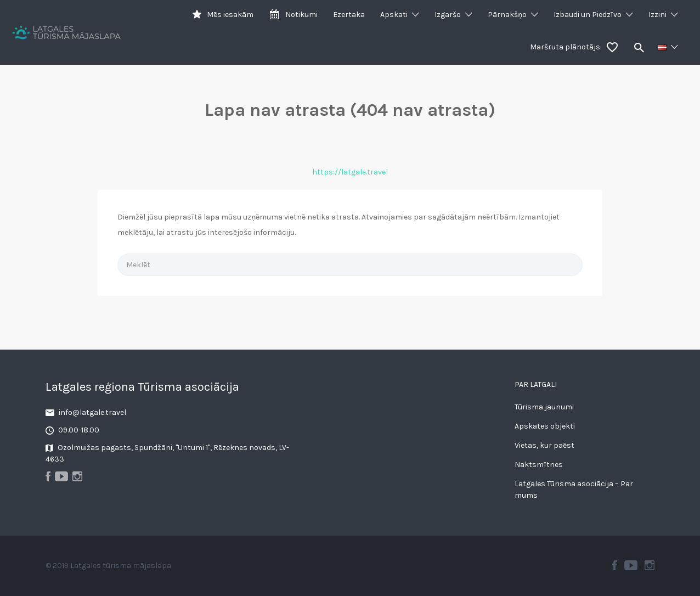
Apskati (394, 15)
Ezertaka (349, 15)
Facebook (615, 565)
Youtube (631, 565)
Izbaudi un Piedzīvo (588, 15)
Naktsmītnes (539, 465)
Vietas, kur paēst (544, 445)
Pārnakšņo (507, 15)
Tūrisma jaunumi (544, 407)
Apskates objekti (545, 426)
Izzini (657, 15)
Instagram (650, 565)
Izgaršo (448, 15)
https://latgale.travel (350, 172)
